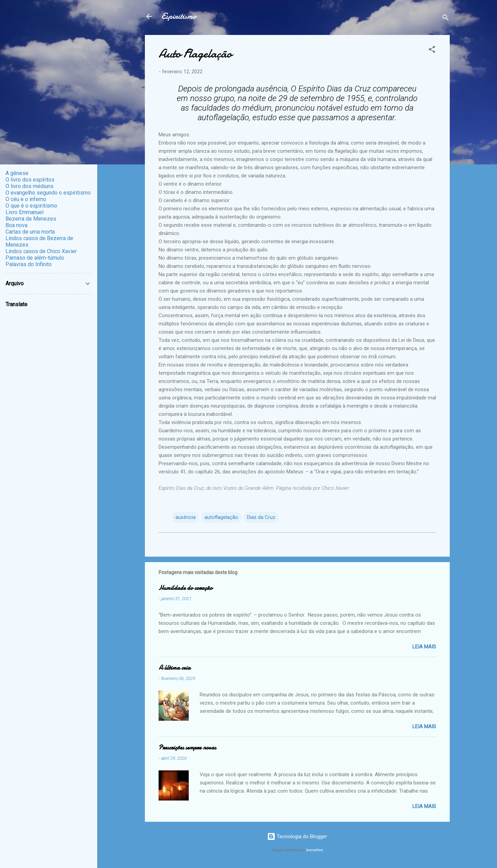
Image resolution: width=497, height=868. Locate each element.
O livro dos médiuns (29, 186)
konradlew (315, 850)
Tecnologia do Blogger (297, 836)
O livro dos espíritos (30, 180)
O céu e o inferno (26, 199)
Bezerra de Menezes (31, 219)
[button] (432, 51)
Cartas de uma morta (30, 232)
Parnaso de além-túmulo (35, 258)
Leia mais (424, 647)
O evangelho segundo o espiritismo (48, 193)
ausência (185, 517)
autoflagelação (221, 517)
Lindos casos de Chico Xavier (41, 251)
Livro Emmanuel (24, 212)
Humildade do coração (185, 588)
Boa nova (16, 225)
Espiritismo (179, 16)
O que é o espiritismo (31, 206)
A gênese (17, 173)
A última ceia (175, 668)
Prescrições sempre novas (187, 748)
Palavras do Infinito (29, 264)
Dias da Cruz (261, 517)
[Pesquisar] (446, 19)
